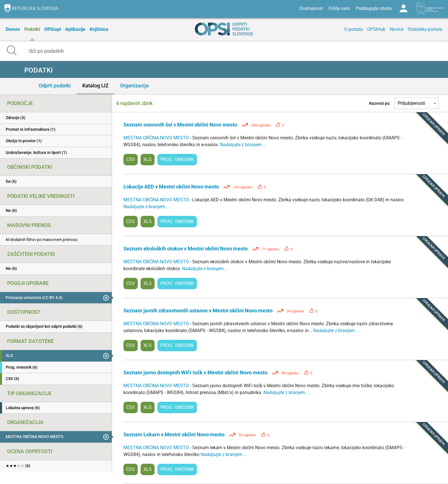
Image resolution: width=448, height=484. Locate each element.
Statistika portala (425, 29)
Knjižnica (99, 29)
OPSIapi (53, 29)
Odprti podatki (55, 86)
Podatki (32, 29)
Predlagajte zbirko (374, 8)
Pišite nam (339, 8)
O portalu (354, 29)
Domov (13, 29)
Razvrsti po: (380, 103)
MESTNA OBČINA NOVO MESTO (157, 138)
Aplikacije (75, 29)
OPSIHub (376, 29)
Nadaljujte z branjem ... (243, 145)
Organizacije (134, 86)
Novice (397, 29)
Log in (403, 9)
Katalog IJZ (95, 86)
